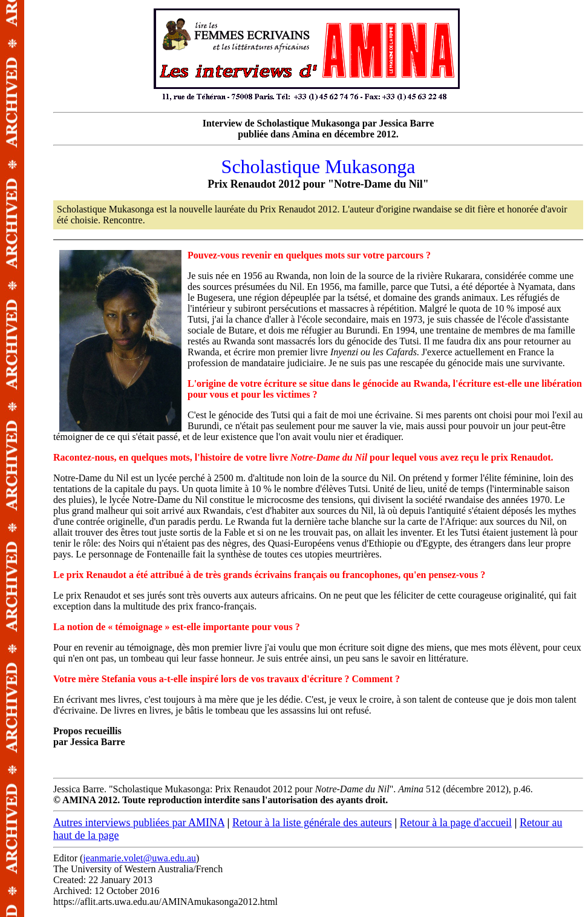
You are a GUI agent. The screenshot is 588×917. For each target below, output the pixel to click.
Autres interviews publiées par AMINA (139, 823)
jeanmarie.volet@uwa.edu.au (139, 858)
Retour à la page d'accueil (456, 823)
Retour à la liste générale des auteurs (312, 823)
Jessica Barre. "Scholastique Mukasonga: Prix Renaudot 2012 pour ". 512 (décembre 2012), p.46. (318, 462)
